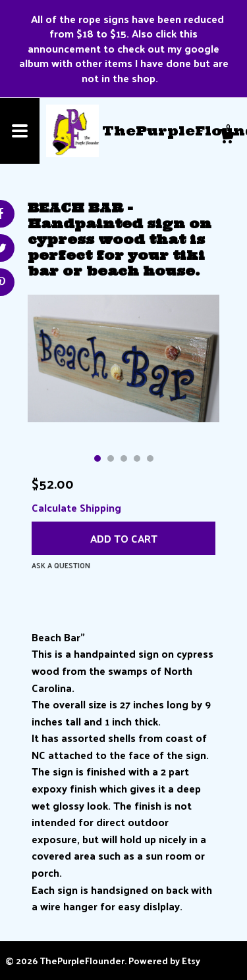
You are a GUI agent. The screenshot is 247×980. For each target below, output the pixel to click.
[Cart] (227, 137)
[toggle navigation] (20, 131)
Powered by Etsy (164, 961)
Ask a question (61, 565)
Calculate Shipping (76, 507)
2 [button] (111, 458)
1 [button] (97, 458)
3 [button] (124, 458)
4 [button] (137, 458)
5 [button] (150, 458)
